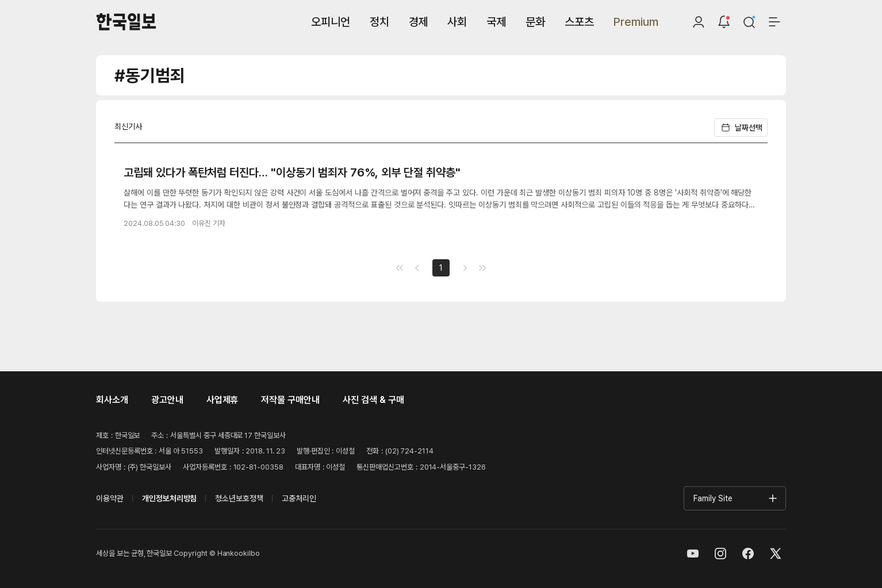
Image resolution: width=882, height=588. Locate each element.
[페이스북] (748, 554)
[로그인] (699, 22)
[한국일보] (126, 22)
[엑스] (776, 554)
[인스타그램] (720, 554)
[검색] (749, 22)
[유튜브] (693, 554)
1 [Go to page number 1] (441, 268)
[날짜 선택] (749, 128)
